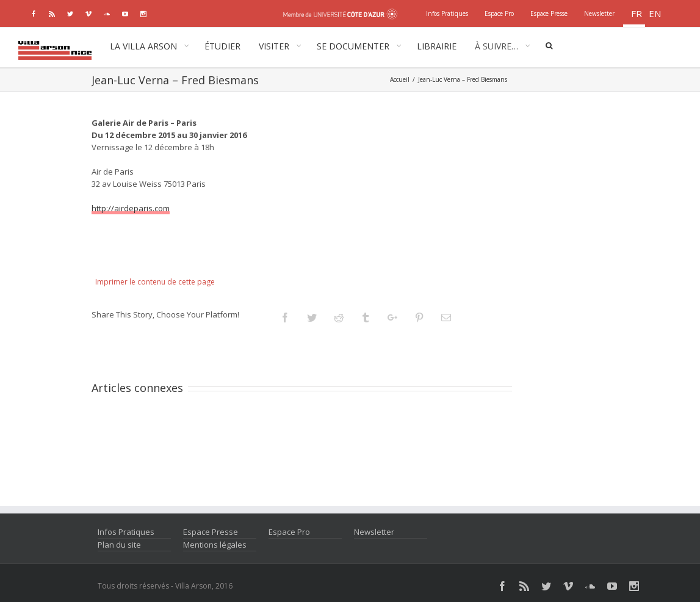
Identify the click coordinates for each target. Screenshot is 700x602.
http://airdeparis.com (131, 208)
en (655, 13)
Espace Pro (289, 532)
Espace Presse (211, 532)
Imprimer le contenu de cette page (155, 282)
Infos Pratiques (126, 532)
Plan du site (119, 545)
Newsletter (374, 532)
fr (637, 13)
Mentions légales (215, 545)
